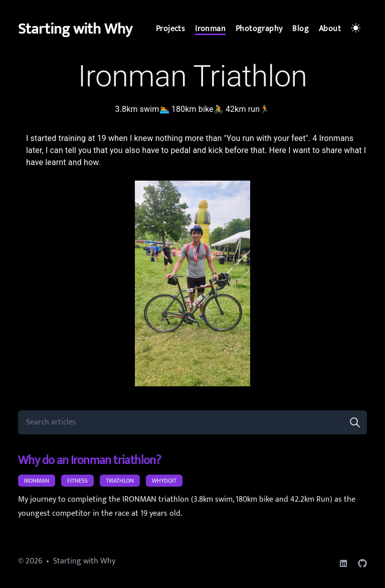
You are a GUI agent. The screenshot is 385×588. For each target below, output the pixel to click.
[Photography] (259, 29)
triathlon (120, 481)
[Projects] (170, 29)
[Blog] (301, 29)
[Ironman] (210, 29)
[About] (330, 29)
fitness (77, 481)
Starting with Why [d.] (75, 29)
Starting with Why (84, 561)
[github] (362, 563)
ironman (37, 481)
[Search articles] (192, 422)
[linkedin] (343, 563)
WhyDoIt (164, 481)
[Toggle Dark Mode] (357, 29)
